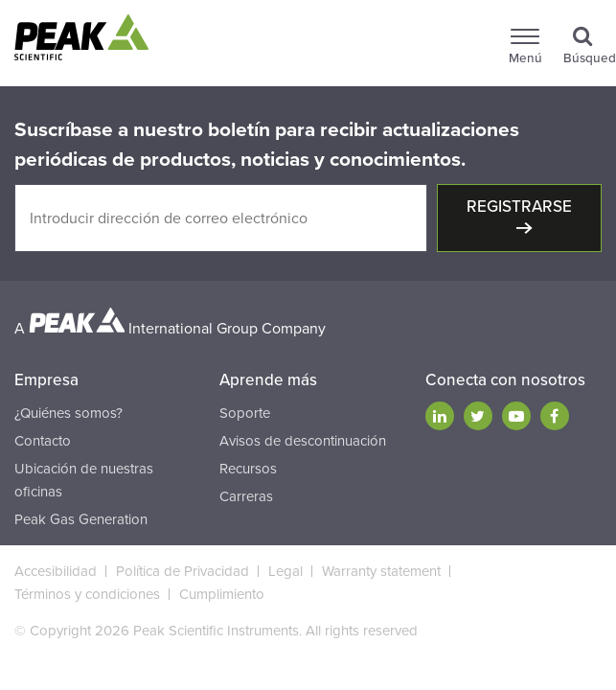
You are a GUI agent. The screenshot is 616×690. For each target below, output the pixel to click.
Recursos (248, 469)
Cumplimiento (222, 594)
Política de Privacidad (183, 571)
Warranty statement (381, 571)
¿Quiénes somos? (68, 413)
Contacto (43, 441)
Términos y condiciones (87, 594)
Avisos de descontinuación (303, 441)
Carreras (246, 496)
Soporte (245, 413)
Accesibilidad (56, 571)
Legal (285, 571)
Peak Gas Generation (81, 519)
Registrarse (519, 207)
